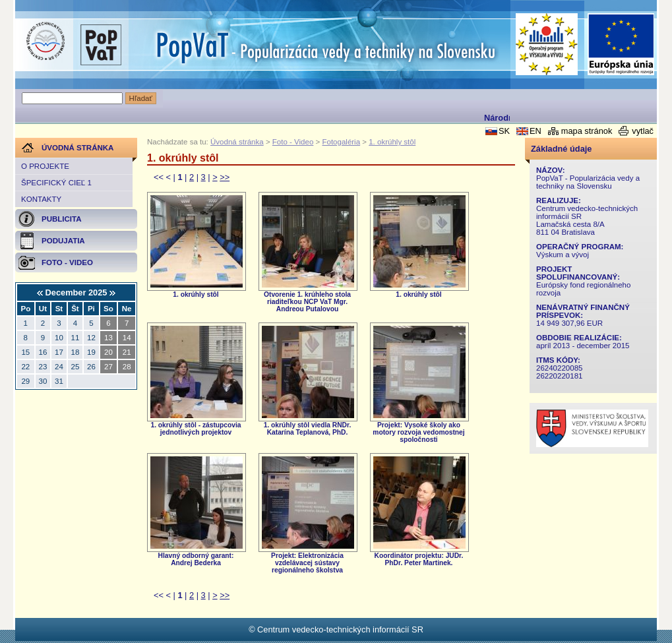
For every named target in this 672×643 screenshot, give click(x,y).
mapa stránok (587, 131)
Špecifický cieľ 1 (56, 183)
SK (504, 131)
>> (225, 177)
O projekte (45, 166)
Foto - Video (293, 142)
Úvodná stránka (237, 142)
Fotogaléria (341, 142)
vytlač (643, 131)
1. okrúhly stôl (392, 142)
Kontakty (41, 199)
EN (535, 131)
